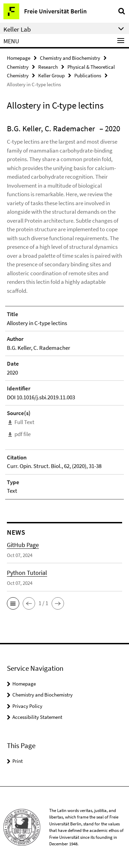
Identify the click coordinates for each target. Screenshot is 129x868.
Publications (88, 75)
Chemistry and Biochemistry (70, 58)
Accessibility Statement (37, 717)
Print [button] (18, 761)
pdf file (23, 434)
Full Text (24, 422)
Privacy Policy (27, 706)
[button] (13, 603)
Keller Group (51, 75)
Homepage (19, 58)
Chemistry (18, 67)
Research (48, 67)
